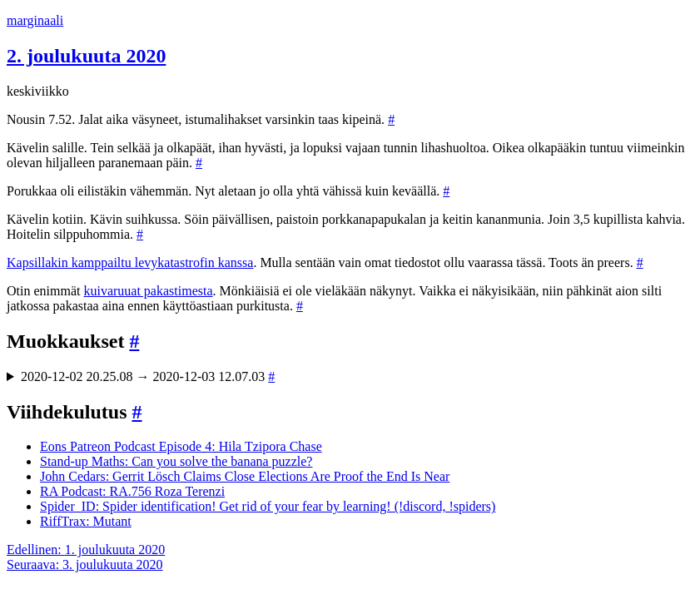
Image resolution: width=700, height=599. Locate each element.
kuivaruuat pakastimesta (148, 291)
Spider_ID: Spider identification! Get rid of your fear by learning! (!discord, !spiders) (268, 506)
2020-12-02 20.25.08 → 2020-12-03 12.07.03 (148, 376)
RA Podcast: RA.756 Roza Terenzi (132, 491)
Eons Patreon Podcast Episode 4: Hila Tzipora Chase (181, 446)
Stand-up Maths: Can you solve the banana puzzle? (176, 461)
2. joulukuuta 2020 (86, 56)
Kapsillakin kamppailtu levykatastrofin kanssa (130, 262)
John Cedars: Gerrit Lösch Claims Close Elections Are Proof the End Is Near (245, 476)
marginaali (35, 20)
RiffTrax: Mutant (86, 521)
